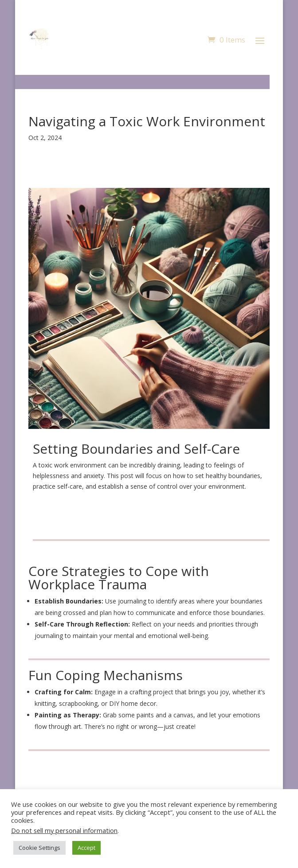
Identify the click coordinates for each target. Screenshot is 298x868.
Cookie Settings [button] (39, 848)
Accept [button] (86, 848)
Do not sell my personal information (64, 830)
